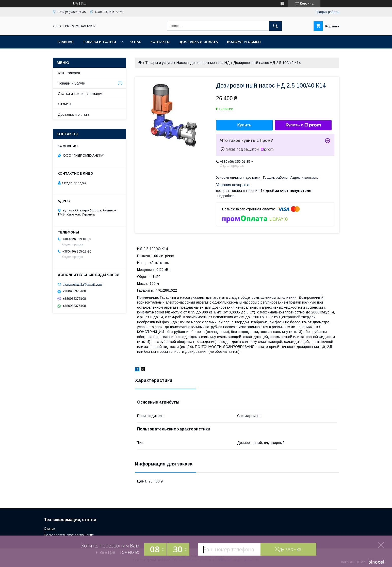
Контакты (160, 42)
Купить (244, 125)
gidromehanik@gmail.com (82, 284)
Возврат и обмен (244, 42)
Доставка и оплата (199, 42)
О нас (136, 42)
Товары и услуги (99, 42)
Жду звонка (288, 549)
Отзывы (64, 104)
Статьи (50, 529)
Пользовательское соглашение (69, 535)
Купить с (303, 125)
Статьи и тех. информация (81, 94)
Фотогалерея (69, 73)
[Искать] (275, 26)
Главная (66, 42)
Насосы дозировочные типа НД (203, 63)
